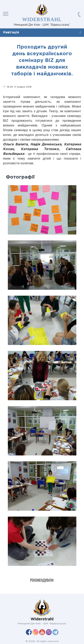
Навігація (11, 32)
